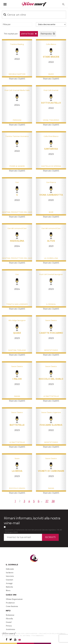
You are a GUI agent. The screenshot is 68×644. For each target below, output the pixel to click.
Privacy (9, 626)
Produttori (10, 603)
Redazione (10, 615)
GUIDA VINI (11, 595)
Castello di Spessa (51, 166)
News (8, 590)
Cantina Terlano (17, 350)
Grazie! (9, 622)
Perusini (17, 120)
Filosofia (9, 618)
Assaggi (9, 583)
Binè (51, 212)
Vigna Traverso (51, 120)
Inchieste (10, 572)
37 (47, 501)
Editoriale (10, 569)
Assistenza (10, 629)
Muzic (51, 74)
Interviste (10, 576)
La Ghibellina (51, 258)
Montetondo (51, 350)
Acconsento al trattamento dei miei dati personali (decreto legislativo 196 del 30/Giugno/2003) (33, 531)
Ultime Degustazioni (14, 599)
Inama (17, 396)
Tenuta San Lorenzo (17, 304)
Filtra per (7, 24)
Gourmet (10, 580)
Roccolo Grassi (17, 488)
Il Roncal (51, 304)
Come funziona (12, 606)
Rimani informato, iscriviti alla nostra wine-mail (32, 521)
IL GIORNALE (12, 565)
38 (53, 501)
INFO (8, 611)
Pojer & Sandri (17, 166)
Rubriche (9, 587)
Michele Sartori (17, 74)
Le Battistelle (51, 396)
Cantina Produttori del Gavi (17, 212)
